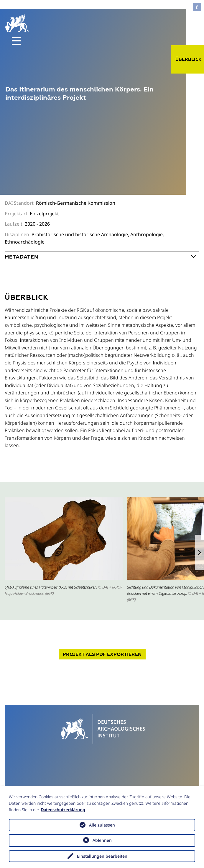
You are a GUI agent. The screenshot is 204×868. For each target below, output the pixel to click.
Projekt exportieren (102, 654)
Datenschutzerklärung (63, 810)
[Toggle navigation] (16, 41)
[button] (200, 552)
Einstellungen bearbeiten (102, 856)
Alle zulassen (102, 825)
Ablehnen (102, 840)
